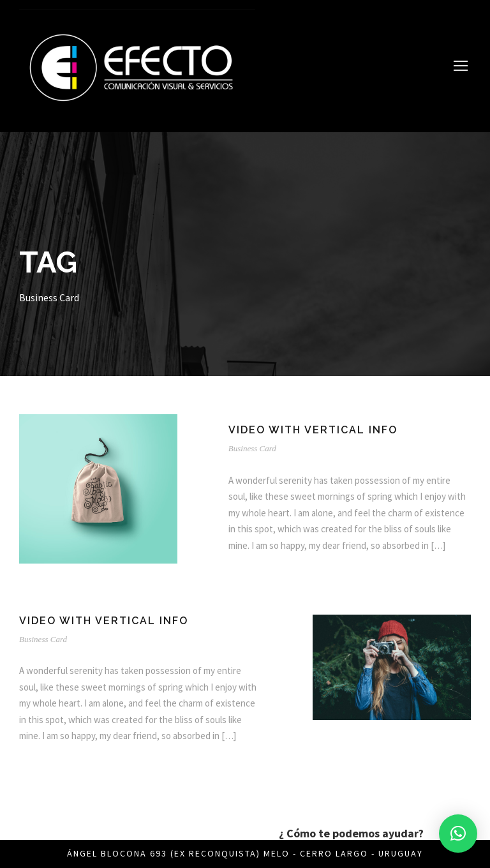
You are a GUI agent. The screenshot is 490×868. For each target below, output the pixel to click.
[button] (458, 834)
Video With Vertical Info (313, 430)
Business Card (252, 448)
